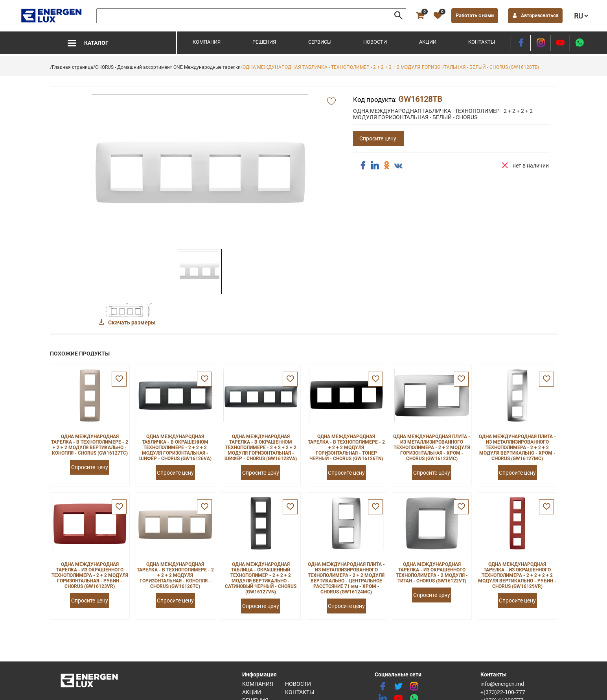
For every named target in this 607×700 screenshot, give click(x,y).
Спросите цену (378, 138)
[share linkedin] (375, 166)
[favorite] (438, 16)
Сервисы (320, 42)
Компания (207, 42)
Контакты (482, 42)
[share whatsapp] (579, 43)
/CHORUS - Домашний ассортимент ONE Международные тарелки (167, 67)
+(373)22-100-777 (503, 692)
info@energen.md (502, 684)
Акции (428, 42)
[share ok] (386, 166)
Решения (264, 42)
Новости (375, 42)
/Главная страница (72, 67)
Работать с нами (475, 16)
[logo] (52, 16)
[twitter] (398, 687)
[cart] (420, 16)
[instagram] (540, 43)
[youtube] (560, 43)
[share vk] (398, 166)
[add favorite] (331, 102)
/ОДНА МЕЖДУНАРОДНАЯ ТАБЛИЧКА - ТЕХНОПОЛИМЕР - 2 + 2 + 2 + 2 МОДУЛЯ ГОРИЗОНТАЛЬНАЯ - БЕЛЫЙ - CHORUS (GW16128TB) (390, 67)
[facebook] (521, 43)
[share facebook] (363, 166)
